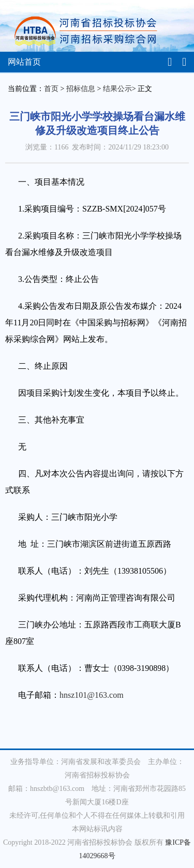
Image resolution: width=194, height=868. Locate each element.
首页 (51, 89)
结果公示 (117, 89)
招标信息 (81, 89)
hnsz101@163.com (92, 695)
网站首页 (24, 62)
